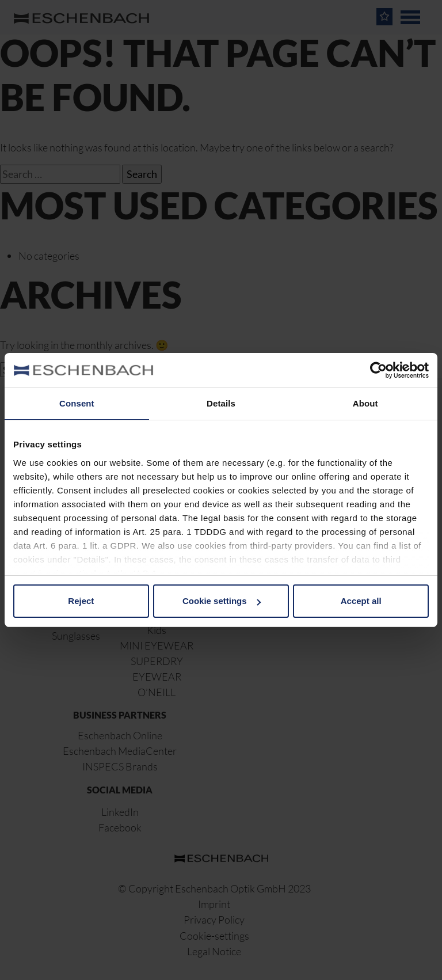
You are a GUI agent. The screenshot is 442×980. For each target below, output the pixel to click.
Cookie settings (222, 601)
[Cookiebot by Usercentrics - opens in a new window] (378, 370)
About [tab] (365, 403)
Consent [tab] (77, 403)
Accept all (361, 601)
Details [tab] (221, 403)
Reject (81, 601)
